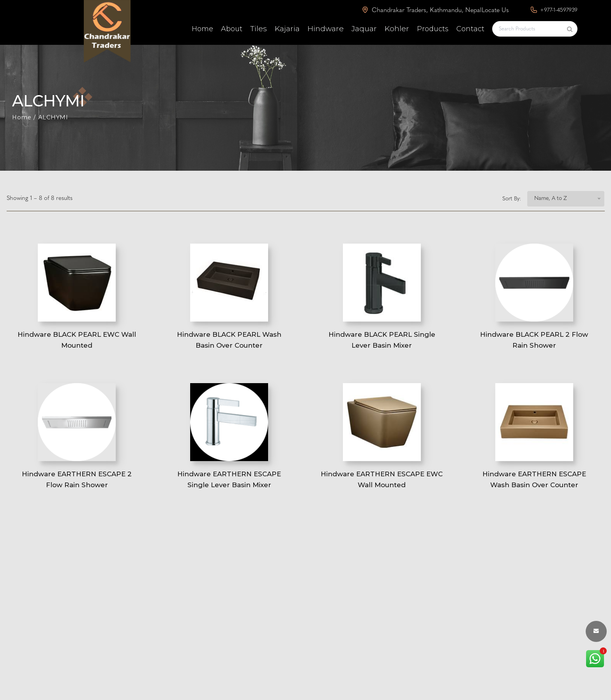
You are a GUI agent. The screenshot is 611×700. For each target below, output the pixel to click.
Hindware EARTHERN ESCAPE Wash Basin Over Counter (534, 487)
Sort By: (512, 199)
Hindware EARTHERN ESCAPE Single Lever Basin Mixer (229, 487)
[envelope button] (596, 631)
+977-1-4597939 (554, 10)
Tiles (259, 29)
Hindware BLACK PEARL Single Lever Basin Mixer (382, 343)
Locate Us (495, 11)
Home (202, 29)
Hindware (326, 29)
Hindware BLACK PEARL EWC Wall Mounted (77, 343)
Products (433, 29)
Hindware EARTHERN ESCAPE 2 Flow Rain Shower (77, 487)
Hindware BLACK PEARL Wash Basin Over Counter (229, 343)
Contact (470, 29)
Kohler (397, 29)
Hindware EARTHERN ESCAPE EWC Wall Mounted (382, 487)
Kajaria (287, 29)
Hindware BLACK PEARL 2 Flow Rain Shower (534, 343)
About (232, 29)
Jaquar (364, 29)
